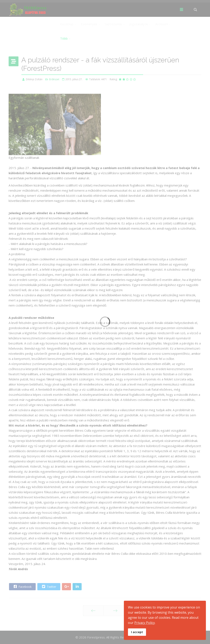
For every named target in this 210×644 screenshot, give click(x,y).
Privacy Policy (145, 623)
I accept (137, 632)
